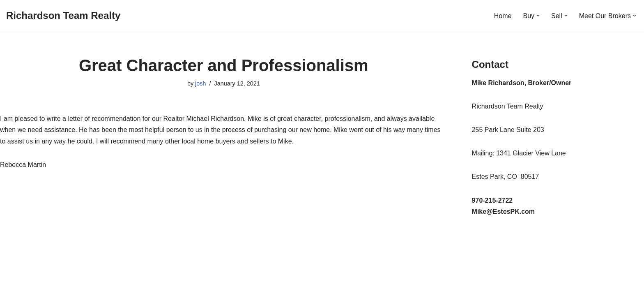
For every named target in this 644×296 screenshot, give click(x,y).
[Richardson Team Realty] (63, 16)
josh (200, 83)
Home (503, 16)
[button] (538, 16)
